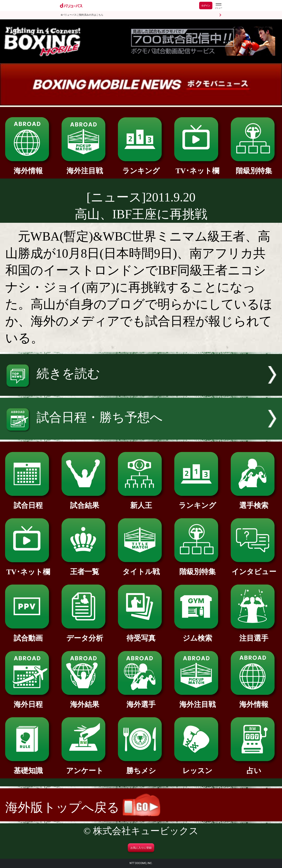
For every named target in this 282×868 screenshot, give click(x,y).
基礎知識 (28, 767)
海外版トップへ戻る (83, 807)
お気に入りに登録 (141, 848)
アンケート (85, 767)
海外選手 (141, 701)
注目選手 (254, 634)
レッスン (197, 767)
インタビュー (254, 568)
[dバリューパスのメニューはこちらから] (218, 6)
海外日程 (28, 701)
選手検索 (254, 502)
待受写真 (141, 634)
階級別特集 (254, 167)
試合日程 (28, 502)
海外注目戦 (85, 167)
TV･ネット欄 (197, 167)
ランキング (141, 167)
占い (254, 767)
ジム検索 (197, 634)
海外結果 (85, 701)
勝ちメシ (141, 767)
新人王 (141, 502)
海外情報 (28, 167)
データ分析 (85, 634)
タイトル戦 (141, 568)
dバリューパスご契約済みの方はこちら (82, 15)
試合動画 (28, 634)
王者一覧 (85, 568)
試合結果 (85, 502)
